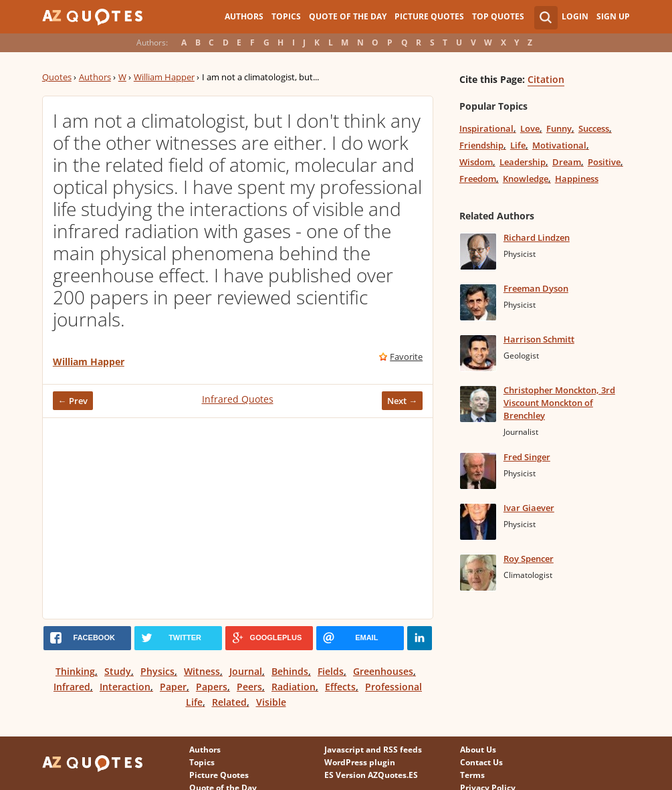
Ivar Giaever (529, 508)
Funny (559, 128)
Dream (567, 162)
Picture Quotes (429, 16)
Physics (157, 671)
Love (530, 128)
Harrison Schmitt (539, 339)
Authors (244, 16)
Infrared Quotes (238, 399)
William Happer (164, 77)
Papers (212, 687)
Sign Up (613, 16)
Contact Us (481, 762)
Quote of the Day (348, 16)
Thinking (75, 671)
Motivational (559, 145)
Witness (202, 671)
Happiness (577, 179)
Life (518, 145)
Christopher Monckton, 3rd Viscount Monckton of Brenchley (559, 403)
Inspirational (486, 128)
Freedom (478, 179)
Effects (340, 687)
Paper (173, 687)
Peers (249, 687)
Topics (286, 16)
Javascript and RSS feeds (373, 750)
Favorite (406, 357)
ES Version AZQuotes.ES (371, 775)
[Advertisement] (238, 518)
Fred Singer (527, 457)
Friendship (481, 145)
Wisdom (476, 162)
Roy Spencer (529, 559)
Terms (472, 775)
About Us (478, 750)
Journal (246, 671)
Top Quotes (498, 16)
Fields (331, 671)
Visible (271, 702)
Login (575, 16)
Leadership (523, 162)
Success (594, 128)
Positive (604, 162)
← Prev (73, 401)
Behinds (290, 671)
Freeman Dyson (536, 288)
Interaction (125, 687)
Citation (546, 79)
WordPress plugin (360, 762)
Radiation (294, 687)
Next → (402, 401)
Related (229, 702)
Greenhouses (383, 671)
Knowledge (526, 179)
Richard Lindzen (537, 237)
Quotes (57, 77)
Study (118, 671)
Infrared (72, 687)
